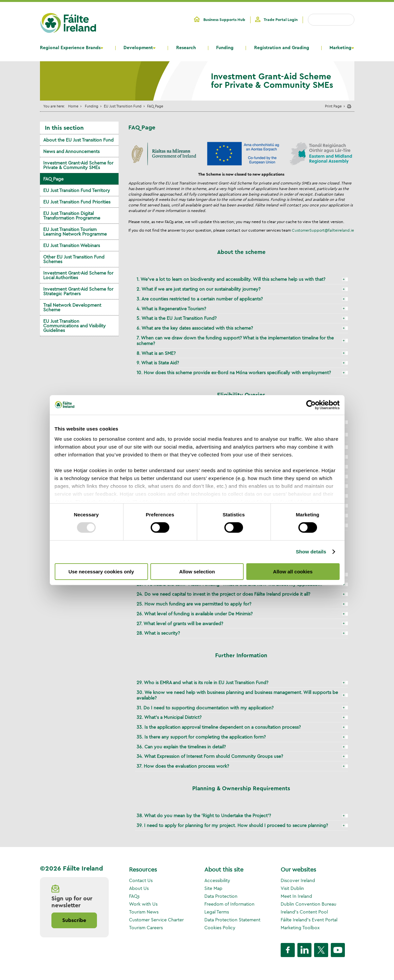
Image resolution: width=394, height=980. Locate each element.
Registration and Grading (282, 48)
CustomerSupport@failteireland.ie (323, 230)
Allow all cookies (293, 572)
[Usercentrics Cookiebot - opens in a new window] (311, 405)
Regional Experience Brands (70, 48)
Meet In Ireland (296, 896)
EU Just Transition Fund (123, 106)
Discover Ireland (298, 880)
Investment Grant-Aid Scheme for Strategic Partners (78, 291)
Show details (311, 552)
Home (73, 106)
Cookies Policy (220, 928)
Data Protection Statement (232, 920)
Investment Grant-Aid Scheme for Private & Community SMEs (78, 165)
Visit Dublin (292, 888)
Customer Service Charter (156, 920)
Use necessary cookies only (101, 572)
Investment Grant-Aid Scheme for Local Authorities (78, 275)
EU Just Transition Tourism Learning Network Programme (75, 232)
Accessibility (217, 880)
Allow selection (197, 572)
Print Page (333, 106)
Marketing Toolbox (300, 928)
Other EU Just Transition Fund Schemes (74, 259)
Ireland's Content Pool (304, 912)
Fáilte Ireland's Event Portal (309, 920)
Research (186, 48)
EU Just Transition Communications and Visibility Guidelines (75, 326)
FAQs (134, 896)
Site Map (213, 888)
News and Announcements (71, 151)
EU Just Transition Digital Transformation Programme (72, 216)
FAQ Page (53, 179)
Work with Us (143, 904)
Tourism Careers (146, 928)
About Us (139, 888)
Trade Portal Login (281, 20)
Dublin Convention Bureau (309, 904)
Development (138, 48)
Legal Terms (217, 912)
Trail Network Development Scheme (72, 307)
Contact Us (141, 880)
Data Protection (221, 896)
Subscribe (74, 920)
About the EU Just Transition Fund (78, 140)
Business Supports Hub (224, 20)
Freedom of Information (229, 904)
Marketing (340, 48)
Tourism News (144, 912)
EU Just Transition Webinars (72, 245)
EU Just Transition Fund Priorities (77, 202)
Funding (225, 48)
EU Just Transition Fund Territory (77, 190)
